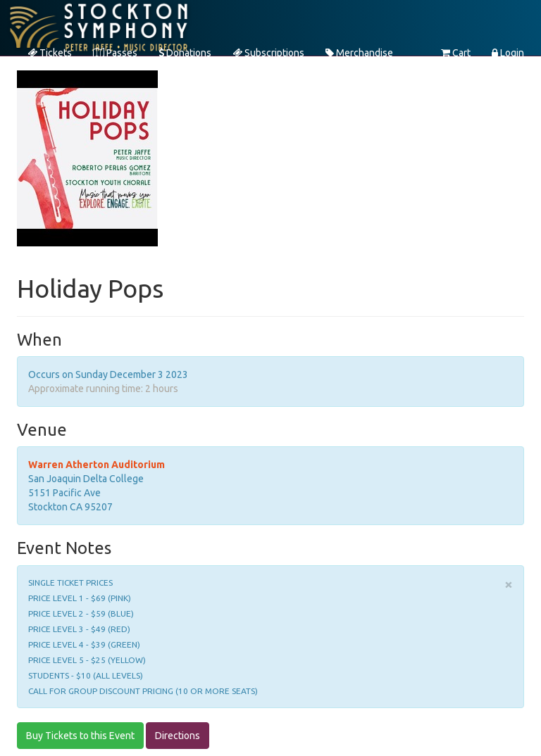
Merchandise (359, 53)
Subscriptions (268, 53)
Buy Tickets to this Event (80, 736)
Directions (178, 736)
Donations (185, 53)
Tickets (50, 53)
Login (508, 53)
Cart (456, 53)
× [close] (509, 584)
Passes (115, 53)
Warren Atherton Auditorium (97, 465)
